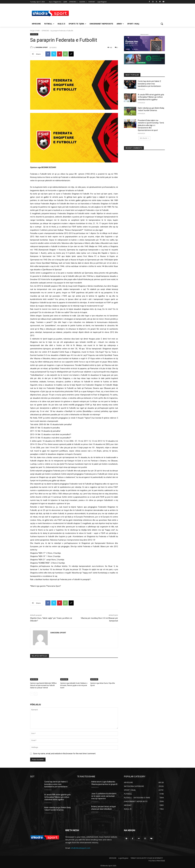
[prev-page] (32, 694)
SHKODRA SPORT (42, 47)
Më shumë (144, 138)
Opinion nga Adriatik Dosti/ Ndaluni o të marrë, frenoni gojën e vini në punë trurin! (74, 685)
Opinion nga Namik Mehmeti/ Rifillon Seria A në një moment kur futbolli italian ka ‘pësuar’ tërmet (43, 685)
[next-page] (36, 694)
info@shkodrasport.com (80, 848)
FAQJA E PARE (35, 31)
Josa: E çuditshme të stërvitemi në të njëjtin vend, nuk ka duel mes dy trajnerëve (104, 796)
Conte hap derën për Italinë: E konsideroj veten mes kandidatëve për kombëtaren (149, 84)
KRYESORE (34, 679)
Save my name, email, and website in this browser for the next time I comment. (65, 754)
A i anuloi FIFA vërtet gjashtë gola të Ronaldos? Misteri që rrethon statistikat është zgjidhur (151, 97)
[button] (162, 24)
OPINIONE (45, 31)
